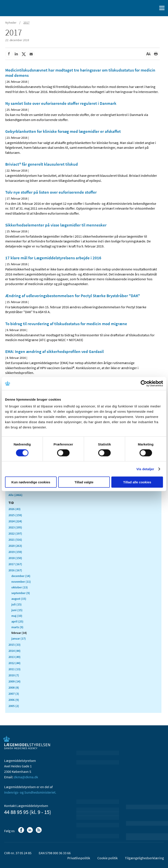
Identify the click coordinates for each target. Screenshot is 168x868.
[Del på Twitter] (24, 54)
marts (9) (17, 627)
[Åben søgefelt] (153, 8)
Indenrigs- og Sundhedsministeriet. (30, 792)
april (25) (17, 621)
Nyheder (11, 23)
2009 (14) (15, 681)
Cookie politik (108, 858)
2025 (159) (15, 515)
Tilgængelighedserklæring (144, 858)
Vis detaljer (145, 469)
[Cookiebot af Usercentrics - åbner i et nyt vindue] (144, 383)
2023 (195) (15, 527)
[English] (143, 8)
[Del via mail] (31, 54)
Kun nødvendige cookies (31, 482)
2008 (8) (14, 687)
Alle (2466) (16, 495)
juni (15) (17, 610)
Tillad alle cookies (137, 482)
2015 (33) (15, 645)
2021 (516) (15, 540)
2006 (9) (14, 700)
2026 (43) (15, 509)
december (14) (21, 576)
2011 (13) (15, 669)
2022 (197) (15, 533)
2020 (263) (15, 546)
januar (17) (19, 638)
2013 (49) (15, 657)
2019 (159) (15, 552)
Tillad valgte (84, 482)
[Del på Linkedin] (16, 54)
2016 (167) (15, 570)
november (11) (21, 582)
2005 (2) (14, 706)
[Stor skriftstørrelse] (148, 54)
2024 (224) (15, 521)
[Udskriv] (156, 54)
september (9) (21, 593)
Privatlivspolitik (79, 858)
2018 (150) (15, 558)
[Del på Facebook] (9, 54)
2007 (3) (14, 694)
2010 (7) (14, 675)
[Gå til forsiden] (22, 8)
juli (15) (17, 604)
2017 (26, 23)
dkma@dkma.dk (26, 777)
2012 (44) (15, 663)
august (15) (19, 599)
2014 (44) (15, 651)
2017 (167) (15, 564)
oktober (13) (20, 587)
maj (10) (17, 616)
